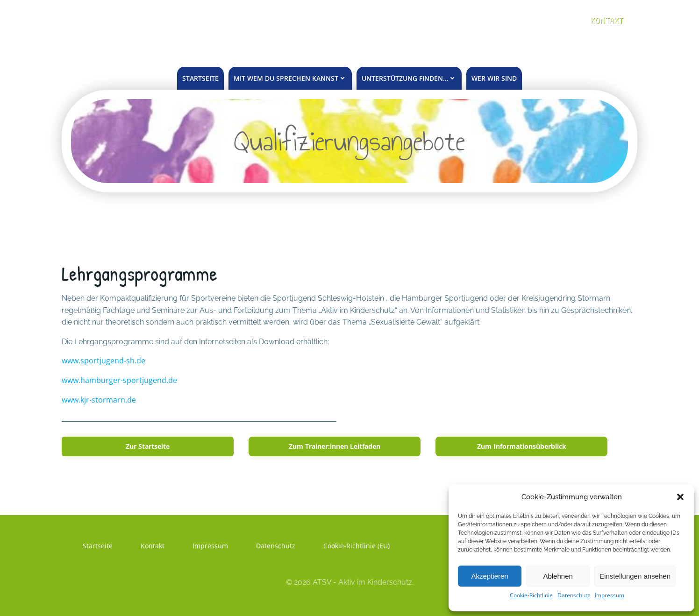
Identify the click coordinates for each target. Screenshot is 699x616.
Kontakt (153, 546)
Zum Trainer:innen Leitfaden (335, 446)
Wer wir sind (494, 78)
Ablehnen (558, 576)
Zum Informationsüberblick (522, 446)
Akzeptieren (489, 576)
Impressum (610, 595)
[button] (680, 497)
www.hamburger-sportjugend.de (119, 380)
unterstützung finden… (409, 78)
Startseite (200, 78)
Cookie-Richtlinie (531, 595)
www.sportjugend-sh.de (103, 361)
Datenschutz (574, 595)
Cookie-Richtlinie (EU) (357, 546)
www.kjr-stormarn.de (99, 400)
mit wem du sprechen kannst (290, 78)
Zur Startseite (148, 446)
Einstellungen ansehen (635, 576)
